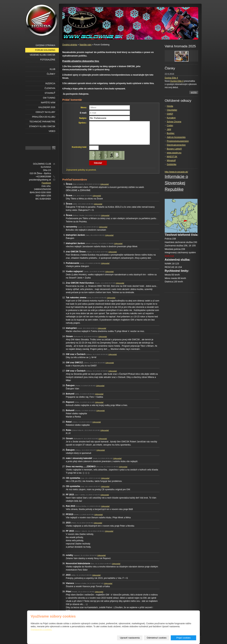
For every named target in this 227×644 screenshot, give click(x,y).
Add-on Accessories (176, 137)
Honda (170, 106)
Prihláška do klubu (44, 117)
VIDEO (52, 131)
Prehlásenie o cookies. (41, 630)
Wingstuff (171, 161)
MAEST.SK (172, 157)
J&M (169, 129)
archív (194, 92)
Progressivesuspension (178, 141)
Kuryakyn (171, 118)
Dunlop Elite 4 (171, 78)
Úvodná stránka (70, 45)
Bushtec (171, 133)
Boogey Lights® (174, 149)
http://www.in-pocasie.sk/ (176, 172)
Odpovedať (104, 184)
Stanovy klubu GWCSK (42, 126)
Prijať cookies (183, 638)
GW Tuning (49, 98)
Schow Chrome (174, 122)
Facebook (46, 183)
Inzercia (50, 84)
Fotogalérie (48, 60)
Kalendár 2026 (47, 107)
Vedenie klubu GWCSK (42, 55)
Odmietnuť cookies (157, 638)
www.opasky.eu (174, 153)
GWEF (170, 114)
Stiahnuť (50, 93)
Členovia (50, 88)
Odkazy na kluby (45, 112)
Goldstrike (172, 164)
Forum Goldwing (45, 50)
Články (51, 74)
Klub (53, 69)
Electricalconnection (176, 145)
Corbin (170, 126)
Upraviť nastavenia (130, 638)
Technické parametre (42, 122)
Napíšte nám (85, 45)
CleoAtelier (172, 110)
